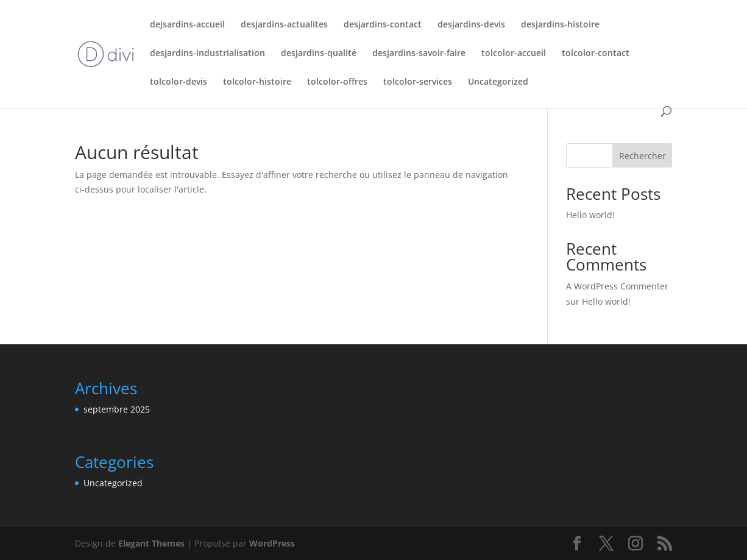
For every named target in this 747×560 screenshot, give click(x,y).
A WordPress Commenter (617, 286)
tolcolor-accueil (514, 54)
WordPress (272, 543)
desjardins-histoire (560, 25)
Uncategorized (498, 82)
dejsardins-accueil (187, 25)
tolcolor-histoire (257, 82)
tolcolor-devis (179, 82)
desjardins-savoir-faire (419, 54)
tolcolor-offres (337, 82)
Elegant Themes (151, 543)
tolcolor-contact (596, 54)
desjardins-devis (471, 25)
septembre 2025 (117, 409)
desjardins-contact (383, 25)
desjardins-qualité (319, 54)
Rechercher (643, 156)
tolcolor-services (418, 82)
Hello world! (590, 215)
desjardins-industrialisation (207, 54)
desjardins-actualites (284, 25)
